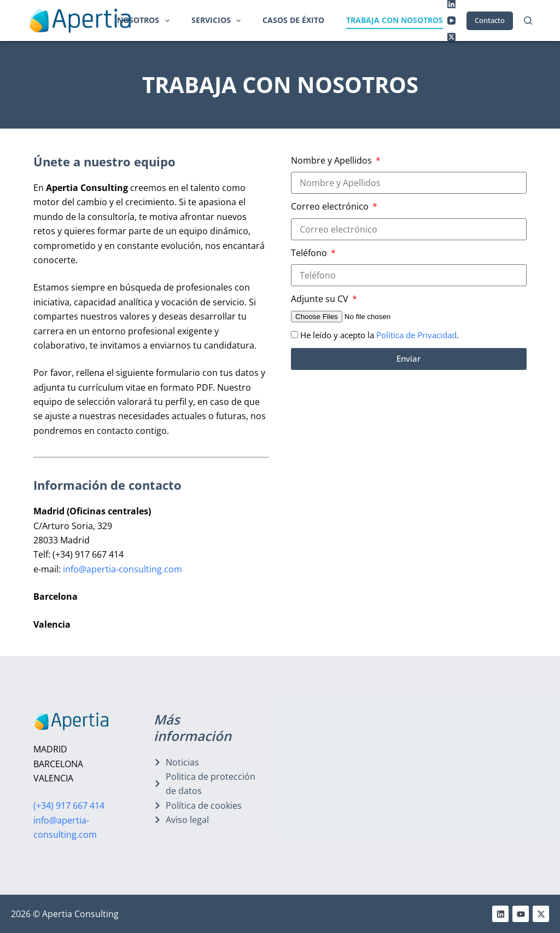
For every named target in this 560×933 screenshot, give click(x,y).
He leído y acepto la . (380, 335)
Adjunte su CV (321, 299)
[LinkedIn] (451, 4)
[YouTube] (451, 21)
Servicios (218, 21)
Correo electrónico (331, 206)
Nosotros (145, 21)
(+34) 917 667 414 (69, 805)
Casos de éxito (293, 20)
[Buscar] (528, 21)
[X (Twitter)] (451, 37)
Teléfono (310, 253)
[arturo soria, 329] (331, 776)
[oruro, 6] (466, 776)
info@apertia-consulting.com (122, 569)
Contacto (490, 20)
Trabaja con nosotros (395, 20)
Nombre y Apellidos (332, 160)
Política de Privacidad (416, 335)
